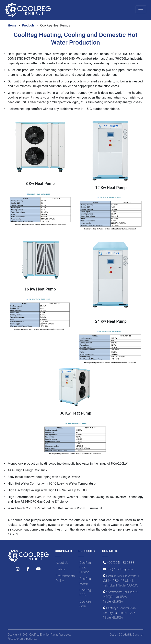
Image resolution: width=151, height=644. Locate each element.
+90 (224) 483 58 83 (121, 563)
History (61, 569)
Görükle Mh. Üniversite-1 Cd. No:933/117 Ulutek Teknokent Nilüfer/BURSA (121, 581)
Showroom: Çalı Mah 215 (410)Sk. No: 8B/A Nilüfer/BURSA (122, 597)
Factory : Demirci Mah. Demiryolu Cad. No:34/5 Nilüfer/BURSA (120, 613)
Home (12, 25)
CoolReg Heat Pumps (85, 567)
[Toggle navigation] (141, 9)
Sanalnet (138, 635)
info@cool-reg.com (120, 569)
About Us (62, 563)
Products (28, 25)
